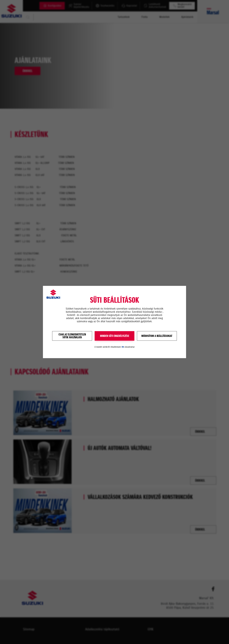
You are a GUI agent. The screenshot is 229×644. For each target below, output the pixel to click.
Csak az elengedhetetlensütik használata (72, 336)
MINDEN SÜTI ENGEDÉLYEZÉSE (115, 336)
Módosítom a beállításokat (157, 336)
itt (123, 347)
